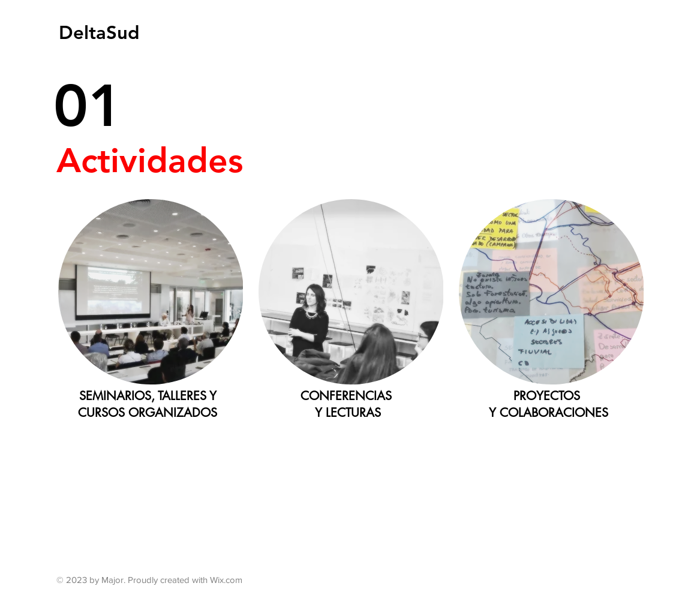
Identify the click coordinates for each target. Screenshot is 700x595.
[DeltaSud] (100, 33)
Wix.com (226, 580)
